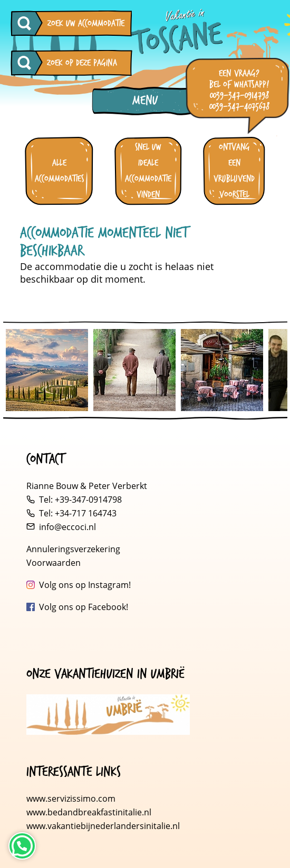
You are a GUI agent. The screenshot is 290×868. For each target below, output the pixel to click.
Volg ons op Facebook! (84, 607)
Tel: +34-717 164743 (78, 513)
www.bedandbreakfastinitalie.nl (90, 812)
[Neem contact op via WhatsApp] (22, 846)
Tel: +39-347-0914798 (80, 500)
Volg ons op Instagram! (85, 585)
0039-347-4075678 (239, 107)
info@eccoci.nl (67, 527)
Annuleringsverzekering (73, 549)
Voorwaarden (54, 563)
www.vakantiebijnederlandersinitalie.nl (103, 826)
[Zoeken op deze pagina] (27, 63)
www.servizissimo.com (71, 799)
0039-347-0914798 (239, 96)
